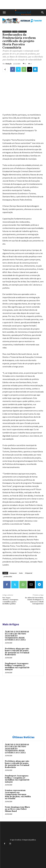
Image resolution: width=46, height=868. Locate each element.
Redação (8, 64)
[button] (4, 13)
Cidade (15, 32)
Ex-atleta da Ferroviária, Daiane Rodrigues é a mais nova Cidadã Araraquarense (34, 601)
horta (21, 573)
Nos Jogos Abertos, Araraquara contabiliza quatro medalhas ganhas (10, 601)
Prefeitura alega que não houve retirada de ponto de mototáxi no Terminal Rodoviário (17, 652)
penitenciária (8, 576)
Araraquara (7, 32)
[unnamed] (23, 25)
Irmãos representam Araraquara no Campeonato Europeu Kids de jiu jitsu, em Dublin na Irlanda (18, 794)
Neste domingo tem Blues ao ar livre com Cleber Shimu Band (17, 809)
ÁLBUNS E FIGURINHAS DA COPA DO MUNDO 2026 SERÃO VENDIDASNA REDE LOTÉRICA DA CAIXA (17, 636)
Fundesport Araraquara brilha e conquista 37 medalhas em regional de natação (17, 667)
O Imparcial (28, 573)
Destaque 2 (22, 32)
